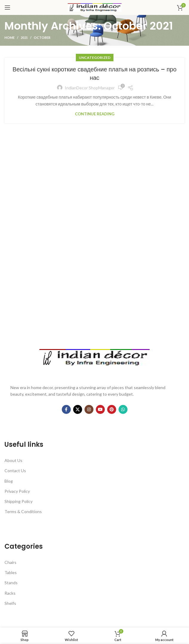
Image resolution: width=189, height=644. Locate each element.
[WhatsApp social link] (123, 409)
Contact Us (15, 471)
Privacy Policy (17, 491)
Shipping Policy (19, 501)
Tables (11, 572)
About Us (13, 460)
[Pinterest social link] (112, 409)
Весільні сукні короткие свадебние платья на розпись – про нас (94, 74)
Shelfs (10, 603)
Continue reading (95, 114)
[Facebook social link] (66, 409)
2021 (24, 38)
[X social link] (78, 409)
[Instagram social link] (89, 409)
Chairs (10, 562)
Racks (10, 593)
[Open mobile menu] (7, 7)
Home (10, 38)
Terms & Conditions (23, 511)
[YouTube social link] (100, 409)
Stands (11, 583)
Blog (9, 481)
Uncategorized (95, 58)
